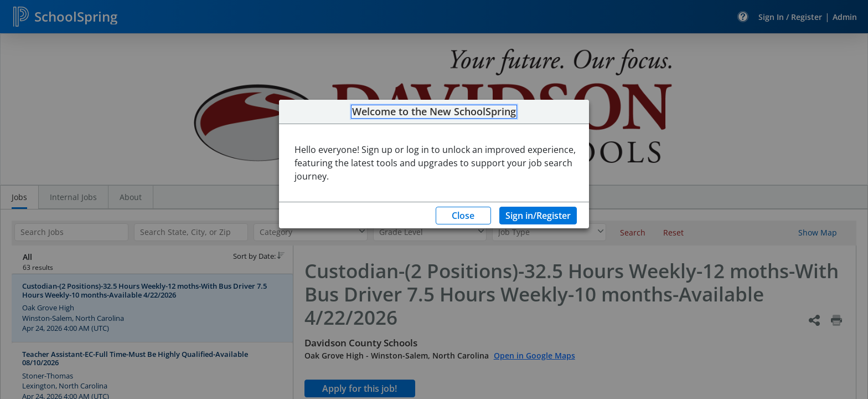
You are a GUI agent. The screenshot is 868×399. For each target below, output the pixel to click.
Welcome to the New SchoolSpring (434, 112)
